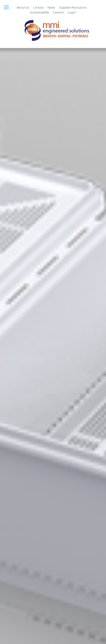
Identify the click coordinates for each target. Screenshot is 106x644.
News (51, 7)
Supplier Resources (73, 7)
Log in (72, 12)
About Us (23, 7)
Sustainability (40, 12)
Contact (38, 7)
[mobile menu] (6, 7)
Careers (58, 12)
